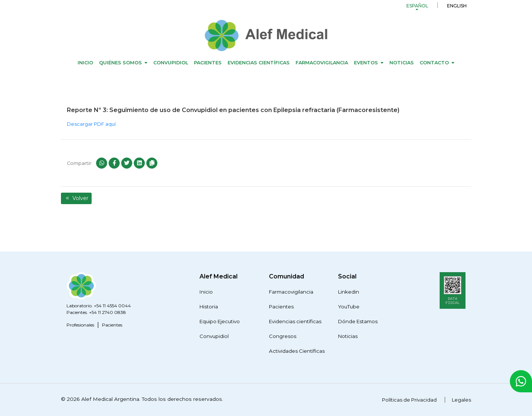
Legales (461, 400)
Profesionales (80, 325)
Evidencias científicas (259, 63)
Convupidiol (171, 63)
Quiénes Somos (120, 63)
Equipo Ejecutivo (220, 321)
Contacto (434, 63)
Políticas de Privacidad (409, 400)
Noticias (402, 63)
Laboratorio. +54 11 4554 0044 (99, 306)
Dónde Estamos (358, 321)
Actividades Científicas (297, 351)
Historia (209, 307)
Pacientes (208, 63)
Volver (76, 198)
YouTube (349, 307)
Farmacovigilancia (322, 63)
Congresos (283, 336)
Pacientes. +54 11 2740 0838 (96, 312)
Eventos (366, 63)
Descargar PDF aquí (91, 124)
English (457, 6)
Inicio (85, 63)
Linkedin (349, 292)
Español (417, 6)
